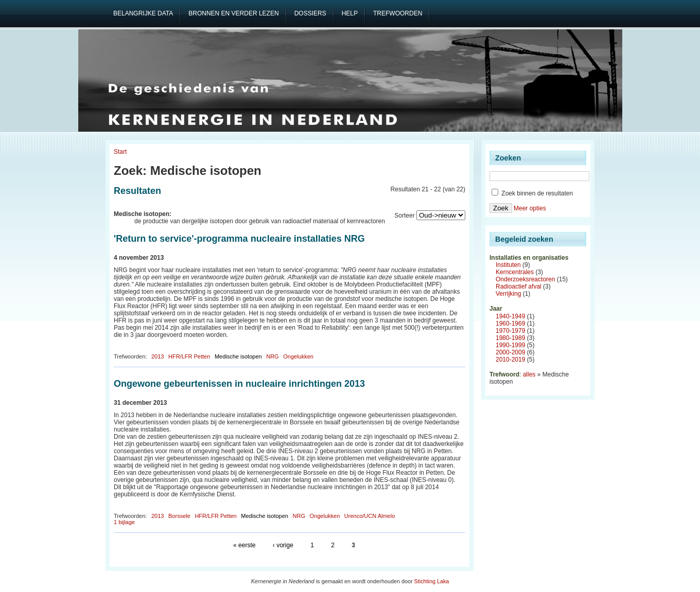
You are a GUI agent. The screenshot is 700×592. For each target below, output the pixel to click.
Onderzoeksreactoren (525, 279)
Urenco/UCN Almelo (370, 516)
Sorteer (404, 216)
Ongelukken (298, 356)
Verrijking (508, 294)
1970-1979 (510, 331)
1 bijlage (124, 522)
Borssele (179, 516)
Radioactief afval (519, 286)
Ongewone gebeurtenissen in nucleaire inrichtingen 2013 (239, 384)
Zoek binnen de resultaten (532, 193)
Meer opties (530, 208)
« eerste (244, 545)
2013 (157, 356)
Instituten (508, 265)
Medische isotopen (238, 356)
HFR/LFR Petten (189, 356)
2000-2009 (510, 352)
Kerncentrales (515, 272)
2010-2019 (510, 360)
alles (529, 374)
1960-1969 (510, 324)
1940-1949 (510, 316)
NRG (272, 356)
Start (120, 152)
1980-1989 (510, 338)
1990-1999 (510, 345)
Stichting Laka (432, 581)
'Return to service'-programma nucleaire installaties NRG (239, 239)
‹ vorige (283, 545)
